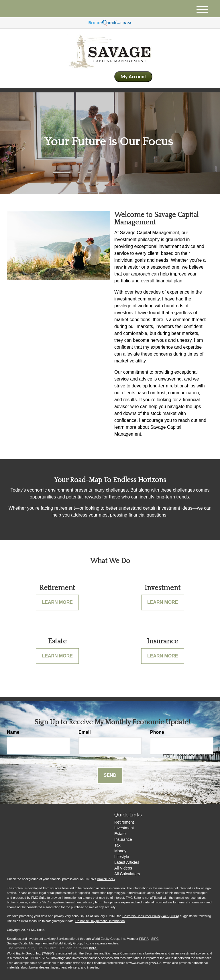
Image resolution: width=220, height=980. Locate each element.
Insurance (123, 839)
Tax (117, 845)
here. (93, 948)
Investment (124, 828)
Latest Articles (127, 862)
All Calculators (127, 874)
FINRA (144, 939)
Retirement (124, 822)
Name (13, 732)
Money (120, 851)
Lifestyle (122, 857)
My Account (133, 77)
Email (85, 732)
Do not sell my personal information (100, 921)
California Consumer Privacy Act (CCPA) (151, 916)
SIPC (155, 939)
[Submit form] (110, 776)
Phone (157, 732)
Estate (120, 834)
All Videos (123, 868)
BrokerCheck (106, 879)
